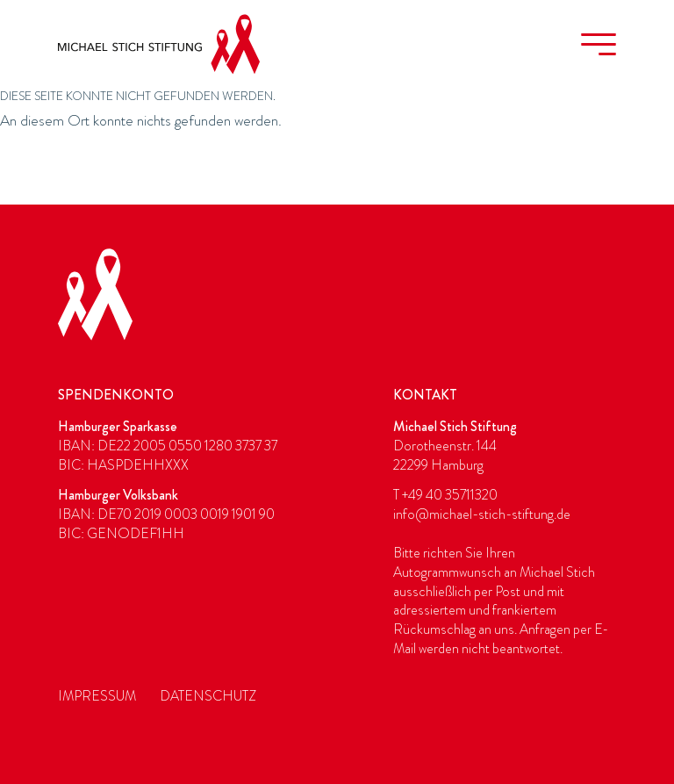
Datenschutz (208, 696)
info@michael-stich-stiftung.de (482, 514)
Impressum (97, 696)
